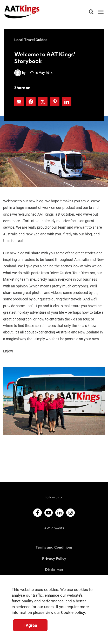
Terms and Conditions (54, 547)
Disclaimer (54, 570)
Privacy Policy (54, 558)
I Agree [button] (30, 625)
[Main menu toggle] (101, 12)
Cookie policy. (73, 612)
